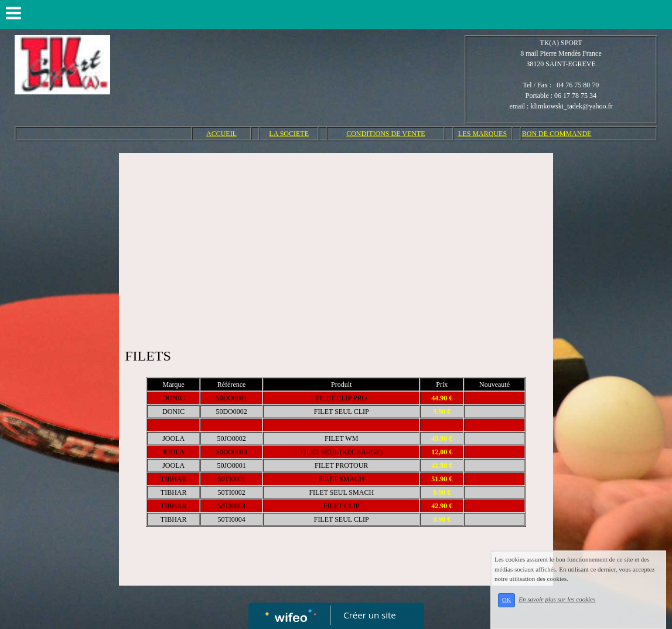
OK (506, 600)
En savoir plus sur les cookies (557, 600)
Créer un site (369, 615)
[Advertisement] (336, 247)
